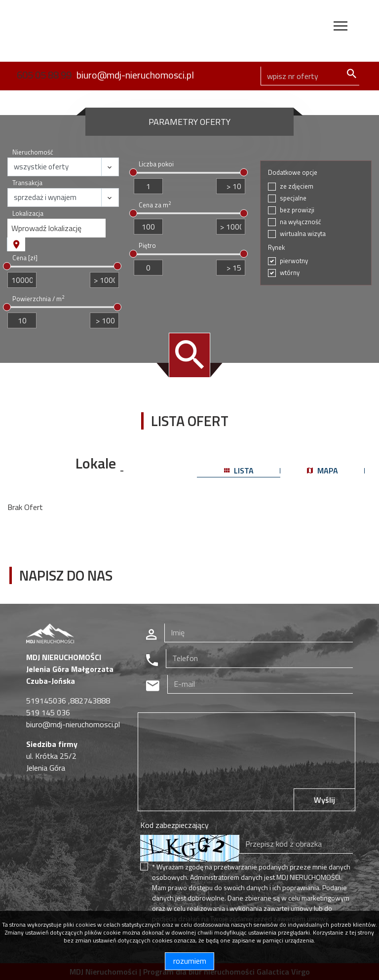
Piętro (147, 246)
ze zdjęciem (297, 186)
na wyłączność (301, 222)
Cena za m (155, 205)
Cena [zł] (25, 258)
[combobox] (57, 228)
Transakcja (27, 183)
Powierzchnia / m (38, 299)
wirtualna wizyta (303, 234)
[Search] (310, 76)
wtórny (290, 273)
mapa (322, 470)
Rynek (276, 248)
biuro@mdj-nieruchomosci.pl (135, 75)
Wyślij (324, 800)
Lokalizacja (28, 214)
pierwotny (294, 261)
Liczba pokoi (156, 164)
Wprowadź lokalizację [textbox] (46, 228)
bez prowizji (297, 210)
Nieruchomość (33, 152)
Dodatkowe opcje (293, 173)
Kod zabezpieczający (174, 825)
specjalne (293, 198)
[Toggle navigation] (341, 27)
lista (239, 470)
